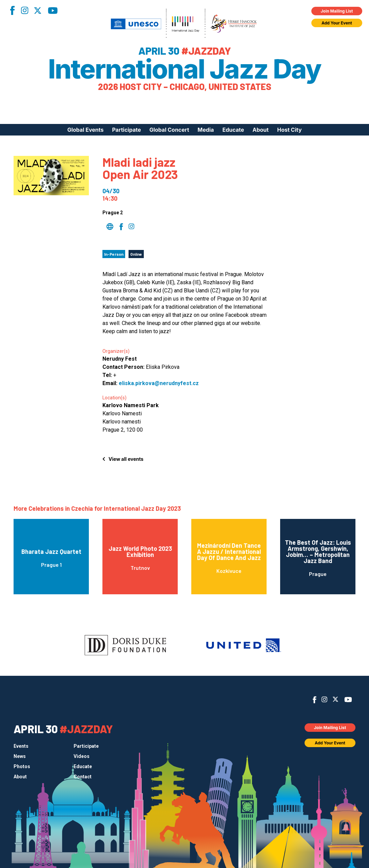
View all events (126, 459)
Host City (289, 130)
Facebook (12, 10)
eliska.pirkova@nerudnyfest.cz (159, 383)
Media (206, 130)
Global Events (85, 130)
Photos (22, 766)
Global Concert (169, 130)
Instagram (24, 10)
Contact (83, 777)
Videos (82, 756)
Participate (126, 130)
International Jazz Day (185, 69)
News (20, 756)
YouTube (53, 11)
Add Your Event (337, 23)
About (261, 130)
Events (21, 746)
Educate (233, 130)
